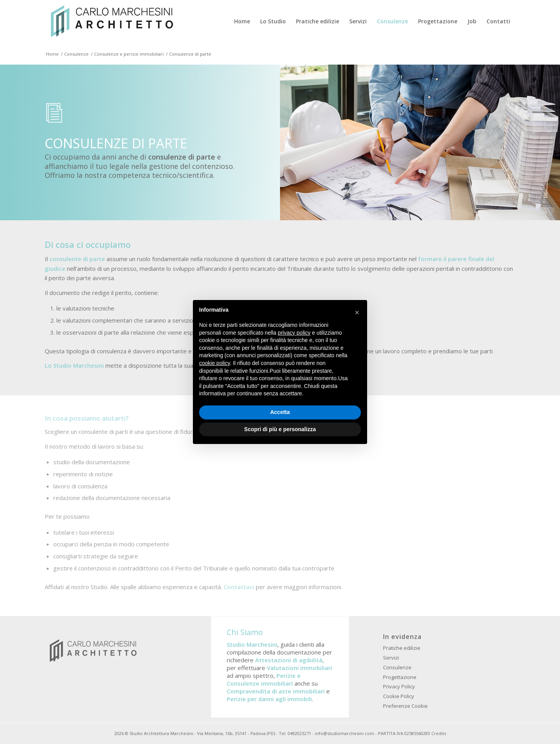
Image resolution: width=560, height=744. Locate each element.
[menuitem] (242, 21)
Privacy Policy (399, 686)
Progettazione (400, 677)
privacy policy (294, 333)
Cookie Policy (399, 696)
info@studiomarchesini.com (345, 733)
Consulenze (397, 667)
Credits (439, 733)
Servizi (391, 658)
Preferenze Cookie (405, 706)
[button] (357, 312)
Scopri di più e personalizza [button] (280, 429)
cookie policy (214, 363)
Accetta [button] (280, 412)
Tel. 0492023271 (295, 733)
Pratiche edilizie (402, 648)
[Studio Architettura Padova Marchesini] (112, 21)
